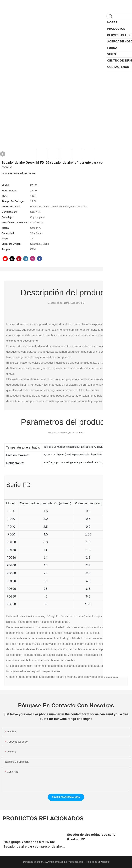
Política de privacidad (97, 862)
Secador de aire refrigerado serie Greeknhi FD (91, 837)
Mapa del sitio (76, 862)
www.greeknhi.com (56, 862)
